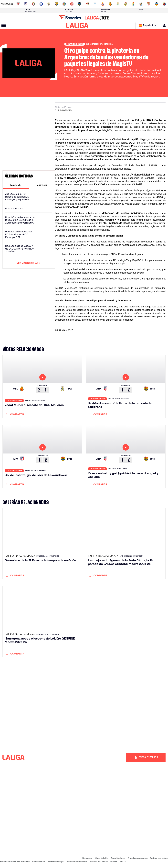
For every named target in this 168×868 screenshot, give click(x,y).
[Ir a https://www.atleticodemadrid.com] (26, 4)
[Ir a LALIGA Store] (84, 17)
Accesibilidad (39, 862)
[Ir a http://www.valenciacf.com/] (157, 4)
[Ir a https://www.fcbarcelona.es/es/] (56, 4)
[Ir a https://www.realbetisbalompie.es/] (118, 4)
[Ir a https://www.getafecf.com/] (64, 4)
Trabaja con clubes (159, 858)
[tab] (16, 185)
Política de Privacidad (77, 862)
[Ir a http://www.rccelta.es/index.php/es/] (95, 4)
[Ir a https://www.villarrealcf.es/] (164, 4)
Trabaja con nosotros (138, 858)
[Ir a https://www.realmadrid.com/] (126, 4)
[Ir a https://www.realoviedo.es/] (133, 4)
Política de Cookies (99, 862)
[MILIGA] (163, 25)
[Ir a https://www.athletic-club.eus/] (18, 4)
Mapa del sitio (101, 858)
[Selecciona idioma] (148, 26)
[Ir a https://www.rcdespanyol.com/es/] (103, 4)
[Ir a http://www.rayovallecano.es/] (87, 4)
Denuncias (87, 858)
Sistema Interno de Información (15, 862)
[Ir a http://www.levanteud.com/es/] (80, 4)
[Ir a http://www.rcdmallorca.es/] (110, 4)
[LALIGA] (77, 25)
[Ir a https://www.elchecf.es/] (49, 4)
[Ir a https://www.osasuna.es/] (33, 4)
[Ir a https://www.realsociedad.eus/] (141, 4)
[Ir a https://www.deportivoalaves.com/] (41, 4)
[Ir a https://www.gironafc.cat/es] (72, 4)
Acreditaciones (118, 858)
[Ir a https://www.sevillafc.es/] (149, 4)
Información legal (56, 862)
